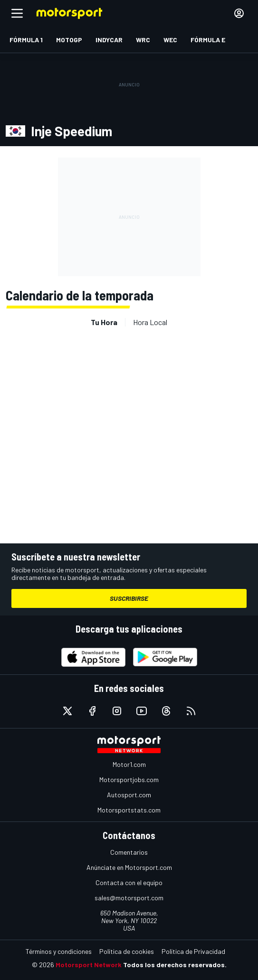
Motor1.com (129, 764)
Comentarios (129, 852)
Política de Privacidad (193, 951)
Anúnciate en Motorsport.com (129, 867)
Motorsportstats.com (129, 810)
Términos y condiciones (59, 951)
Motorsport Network (89, 965)
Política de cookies (127, 951)
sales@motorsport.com (129, 898)
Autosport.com (129, 795)
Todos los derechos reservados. (175, 965)
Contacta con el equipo (129, 882)
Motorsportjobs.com (129, 779)
